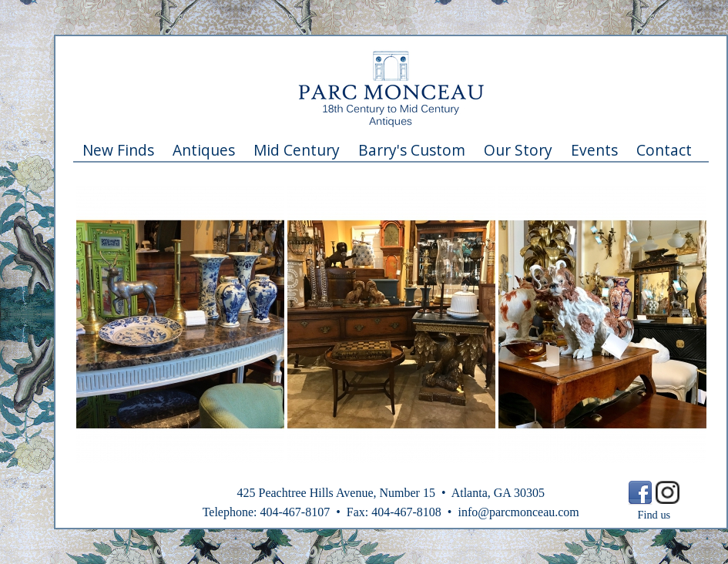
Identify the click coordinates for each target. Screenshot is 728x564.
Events (594, 150)
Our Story (518, 150)
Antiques (204, 150)
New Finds (118, 150)
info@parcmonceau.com (518, 512)
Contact (664, 150)
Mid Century (297, 150)
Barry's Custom (412, 150)
